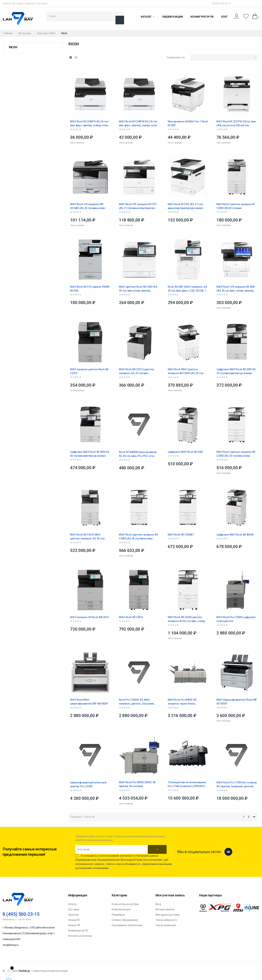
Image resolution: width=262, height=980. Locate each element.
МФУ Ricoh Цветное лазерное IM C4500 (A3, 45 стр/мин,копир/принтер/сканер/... (138, 537)
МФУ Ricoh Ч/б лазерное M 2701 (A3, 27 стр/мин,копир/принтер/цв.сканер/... (138, 206)
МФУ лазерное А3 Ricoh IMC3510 (89, 617)
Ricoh (13, 47)
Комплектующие (121, 909)
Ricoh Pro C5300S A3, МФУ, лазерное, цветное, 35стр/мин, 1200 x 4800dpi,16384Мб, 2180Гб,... (138, 702)
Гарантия (30, 4)
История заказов (165, 909)
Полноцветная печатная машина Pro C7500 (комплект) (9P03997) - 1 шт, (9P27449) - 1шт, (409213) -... (187, 784)
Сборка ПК (74, 920)
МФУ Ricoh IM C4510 (131, 617)
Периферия (118, 915)
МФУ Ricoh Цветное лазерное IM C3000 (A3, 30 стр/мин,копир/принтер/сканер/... (236, 454)
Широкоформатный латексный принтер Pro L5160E (88, 784)
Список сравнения (166, 925)
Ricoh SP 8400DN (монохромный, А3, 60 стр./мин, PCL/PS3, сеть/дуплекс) (138, 454)
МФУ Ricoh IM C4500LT (181, 535)
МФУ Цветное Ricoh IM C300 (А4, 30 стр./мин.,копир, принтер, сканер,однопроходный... (138, 289)
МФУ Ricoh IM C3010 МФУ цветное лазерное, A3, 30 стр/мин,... (88, 537)
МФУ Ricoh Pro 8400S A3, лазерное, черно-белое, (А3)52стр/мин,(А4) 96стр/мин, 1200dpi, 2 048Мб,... (185, 702)
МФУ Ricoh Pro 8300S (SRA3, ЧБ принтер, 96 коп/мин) (137, 784)
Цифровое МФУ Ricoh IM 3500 (185, 452)
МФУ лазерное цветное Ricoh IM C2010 (89, 371)
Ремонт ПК (74, 925)
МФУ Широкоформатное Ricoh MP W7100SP (237, 702)
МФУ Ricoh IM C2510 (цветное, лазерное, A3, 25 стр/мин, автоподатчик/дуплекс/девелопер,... (137, 371)
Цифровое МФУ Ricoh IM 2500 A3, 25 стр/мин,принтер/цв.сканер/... (236, 371)
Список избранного (166, 920)
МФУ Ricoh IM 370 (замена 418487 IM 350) (90, 289)
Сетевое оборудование (125, 920)
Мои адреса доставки (168, 915)
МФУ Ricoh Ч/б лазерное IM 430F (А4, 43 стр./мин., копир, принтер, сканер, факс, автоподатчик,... (236, 289)
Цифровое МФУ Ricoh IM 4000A (235, 535)
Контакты (42, 4)
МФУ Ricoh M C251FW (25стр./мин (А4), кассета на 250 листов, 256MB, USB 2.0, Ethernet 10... (236, 124)
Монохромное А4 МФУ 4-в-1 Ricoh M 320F (188, 123)
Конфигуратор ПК (78, 931)
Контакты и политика (80, 936)
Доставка (18, 4)
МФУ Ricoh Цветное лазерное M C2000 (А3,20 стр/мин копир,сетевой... (235, 206)
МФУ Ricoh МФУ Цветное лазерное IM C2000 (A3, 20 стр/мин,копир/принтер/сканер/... (186, 371)
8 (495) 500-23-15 (222, 4)
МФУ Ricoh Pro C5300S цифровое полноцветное (236, 619)
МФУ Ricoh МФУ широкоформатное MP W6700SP (89, 702)
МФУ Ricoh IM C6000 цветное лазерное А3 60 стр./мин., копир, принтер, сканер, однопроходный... (188, 619)
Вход (158, 904)
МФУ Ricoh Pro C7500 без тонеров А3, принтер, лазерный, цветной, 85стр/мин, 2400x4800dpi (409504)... (237, 785)
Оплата (7, 4)
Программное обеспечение (127, 925)
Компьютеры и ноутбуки (125, 904)
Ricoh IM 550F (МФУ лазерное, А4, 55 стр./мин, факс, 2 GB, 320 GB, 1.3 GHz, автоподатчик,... (188, 289)
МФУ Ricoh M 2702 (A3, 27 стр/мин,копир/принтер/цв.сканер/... (186, 206)
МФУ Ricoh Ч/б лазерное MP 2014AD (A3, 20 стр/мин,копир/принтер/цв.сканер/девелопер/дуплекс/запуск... (88, 206)
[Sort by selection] (224, 57)
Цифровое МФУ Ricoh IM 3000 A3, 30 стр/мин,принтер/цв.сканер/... (90, 454)
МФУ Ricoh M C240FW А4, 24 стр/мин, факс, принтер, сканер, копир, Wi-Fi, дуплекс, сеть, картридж (90, 124)
